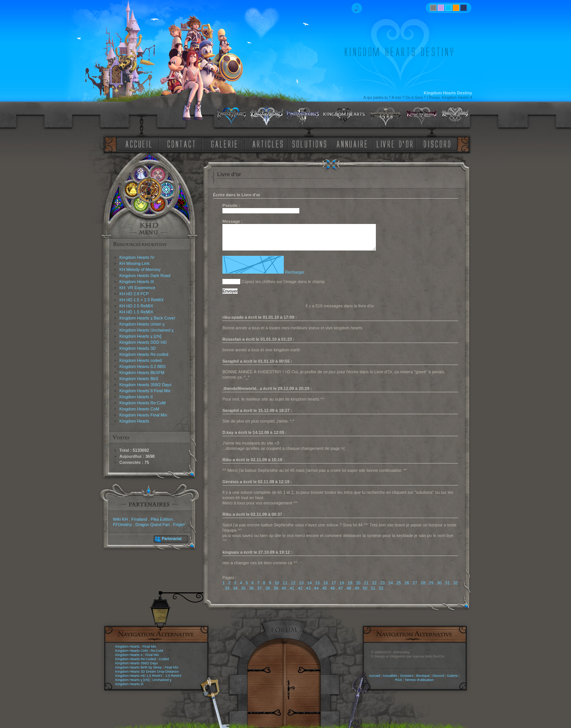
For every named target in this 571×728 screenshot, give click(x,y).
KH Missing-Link (134, 263)
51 (373, 588)
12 (293, 583)
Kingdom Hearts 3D (138, 348)
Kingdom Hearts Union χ (142, 324)
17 (334, 583)
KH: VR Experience (137, 288)
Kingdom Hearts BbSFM (142, 373)
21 (366, 583)
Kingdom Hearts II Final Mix (145, 391)
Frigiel (179, 524)
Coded (164, 659)
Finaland (139, 519)
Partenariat (172, 539)
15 (318, 583)
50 (365, 588)
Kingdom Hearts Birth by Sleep (138, 667)
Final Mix (149, 647)
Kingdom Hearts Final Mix (143, 415)
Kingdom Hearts (134, 421)
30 (439, 583)
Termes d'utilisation (419, 680)
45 (324, 588)
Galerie (452, 676)
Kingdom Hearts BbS (139, 379)
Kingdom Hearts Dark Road (145, 276)
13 (301, 583)
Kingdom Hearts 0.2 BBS (142, 366)
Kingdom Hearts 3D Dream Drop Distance (147, 672)
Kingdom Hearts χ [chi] (140, 336)
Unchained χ (162, 680)
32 (455, 583)
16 (325, 583)
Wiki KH (120, 519)
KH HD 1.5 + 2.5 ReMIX (142, 300)
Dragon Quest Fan (153, 524)
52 (381, 588)
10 (277, 583)
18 (342, 583)
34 (235, 588)
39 (276, 588)
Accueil (375, 676)
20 (358, 583)
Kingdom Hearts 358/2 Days (145, 385)
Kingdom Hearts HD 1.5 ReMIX (139, 676)
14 (309, 583)
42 (300, 588)
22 (374, 583)
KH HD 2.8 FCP (134, 294)
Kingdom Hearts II (136, 397)
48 (349, 588)
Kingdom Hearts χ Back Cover (147, 318)
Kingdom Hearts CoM (139, 409)
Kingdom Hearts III (137, 282)
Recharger (295, 272)
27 (415, 583)
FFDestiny (122, 524)
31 (447, 583)
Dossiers (407, 676)
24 (391, 583)
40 (284, 588)
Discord (438, 676)
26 (407, 583)
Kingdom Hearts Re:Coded (136, 659)
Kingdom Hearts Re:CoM (142, 403)
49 (357, 588)
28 (423, 583)
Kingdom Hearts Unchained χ (146, 330)
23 (382, 583)
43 (308, 588)
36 (251, 588)
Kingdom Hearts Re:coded (144, 354)
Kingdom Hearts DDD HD (143, 342)
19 (350, 583)
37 (260, 588)
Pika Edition (162, 519)
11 (285, 583)
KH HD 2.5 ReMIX (136, 306)
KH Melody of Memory (140, 269)
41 (292, 588)
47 (341, 588)
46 (333, 588)
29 (431, 583)
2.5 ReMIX (173, 676)
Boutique (423, 676)
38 (268, 588)
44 (316, 588)
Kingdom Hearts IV (137, 257)
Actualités (390, 676)
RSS (399, 680)
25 (399, 583)
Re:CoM (157, 651)
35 (243, 588)
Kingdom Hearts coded (141, 360)
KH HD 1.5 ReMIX (136, 312)
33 (227, 588)
